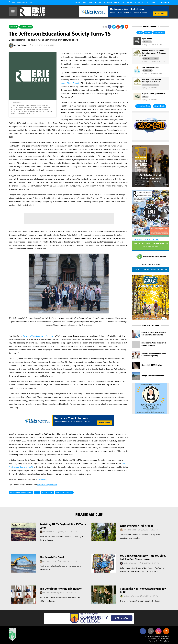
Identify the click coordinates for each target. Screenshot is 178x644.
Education (14, 27)
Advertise (108, 2)
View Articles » (153, 240)
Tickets (98, 2)
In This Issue (164, 184)
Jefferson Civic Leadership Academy (39, 336)
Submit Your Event (143, 106)
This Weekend (159, 33)
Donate (77, 2)
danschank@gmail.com (47, 485)
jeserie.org (43, 479)
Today (140, 33)
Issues (129, 2)
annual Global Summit (70, 83)
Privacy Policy (165, 641)
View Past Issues (139, 184)
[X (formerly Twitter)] (151, 632)
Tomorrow (148, 33)
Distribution (119, 2)
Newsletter (165, 2)
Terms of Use (154, 641)
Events (155, 2)
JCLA (37, 493)
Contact (146, 2)
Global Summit (48, 493)
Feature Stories (26, 27)
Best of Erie (88, 2)
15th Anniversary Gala (64, 493)
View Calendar (160, 106)
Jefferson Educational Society (21, 493)
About (137, 2)
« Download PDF (139, 240)
